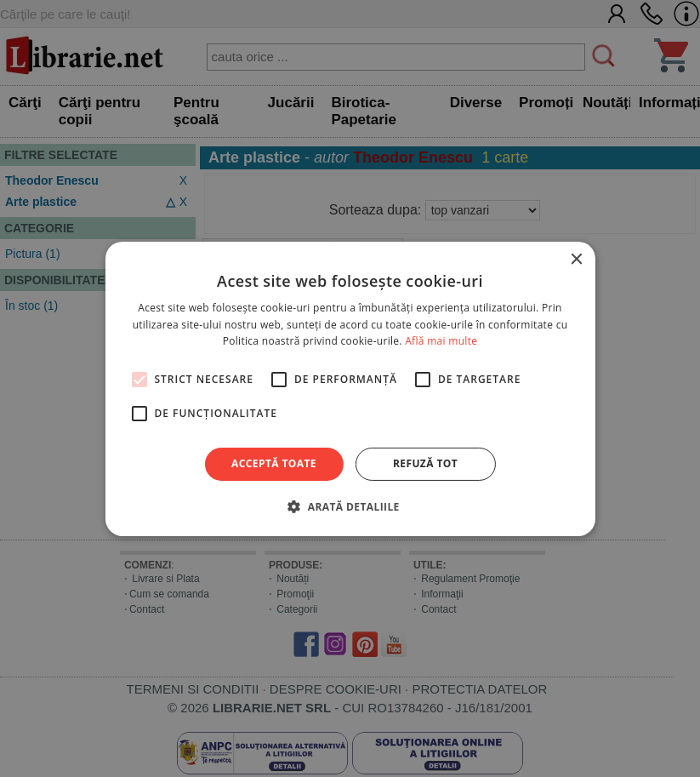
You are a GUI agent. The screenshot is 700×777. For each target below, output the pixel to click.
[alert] (350, 388)
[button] (350, 506)
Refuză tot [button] (425, 463)
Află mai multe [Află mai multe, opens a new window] (441, 341)
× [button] (576, 259)
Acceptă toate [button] (274, 463)
